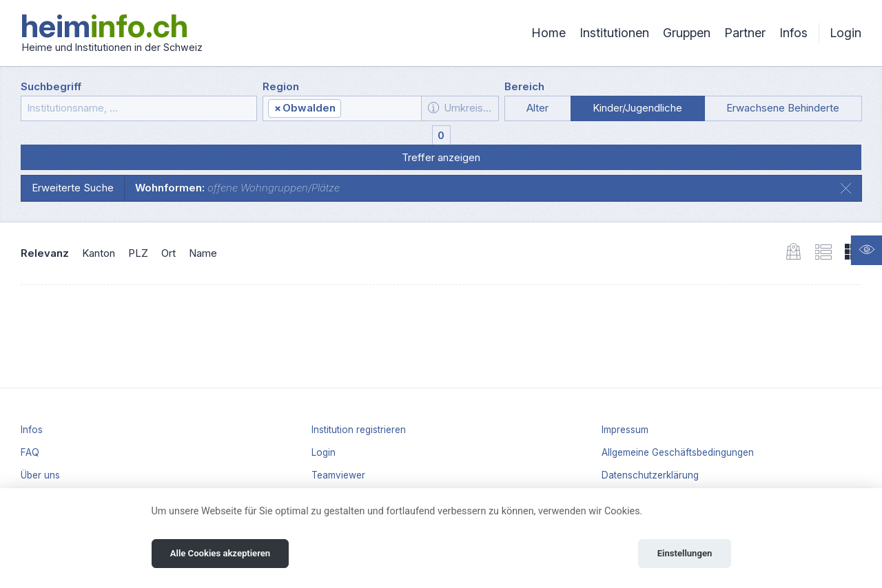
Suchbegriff (51, 86)
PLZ (138, 253)
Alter (537, 108)
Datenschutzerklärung (650, 475)
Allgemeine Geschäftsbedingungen (678, 452)
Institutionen (614, 33)
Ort (168, 253)
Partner (745, 33)
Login (845, 33)
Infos (793, 33)
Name (203, 253)
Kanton (99, 253)
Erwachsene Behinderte (783, 108)
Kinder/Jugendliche (637, 108)
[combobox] (342, 108)
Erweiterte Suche (73, 188)
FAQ (30, 452)
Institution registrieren (359, 430)
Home (548, 33)
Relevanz (45, 253)
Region (281, 86)
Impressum (625, 430)
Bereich (524, 86)
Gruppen (687, 33)
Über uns (40, 475)
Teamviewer (338, 475)
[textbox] (380, 109)
